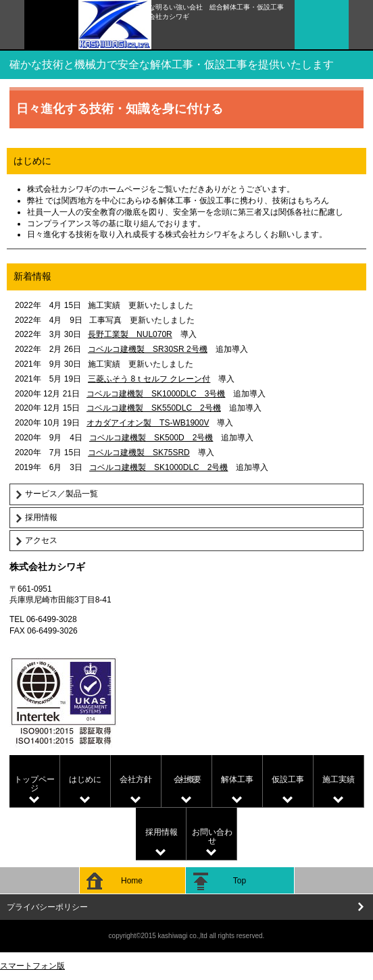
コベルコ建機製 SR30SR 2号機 (148, 349)
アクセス (41, 540)
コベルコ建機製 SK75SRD (139, 453)
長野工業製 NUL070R (130, 334)
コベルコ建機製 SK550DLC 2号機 (154, 408)
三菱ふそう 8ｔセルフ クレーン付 (149, 379)
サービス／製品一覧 (61, 494)
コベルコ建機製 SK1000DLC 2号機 (158, 467)
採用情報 (41, 517)
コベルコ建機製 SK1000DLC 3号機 (156, 394)
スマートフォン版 (32, 966)
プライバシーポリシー (47, 907)
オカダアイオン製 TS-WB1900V (148, 423)
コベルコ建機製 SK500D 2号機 (151, 438)
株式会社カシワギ (209, 35)
